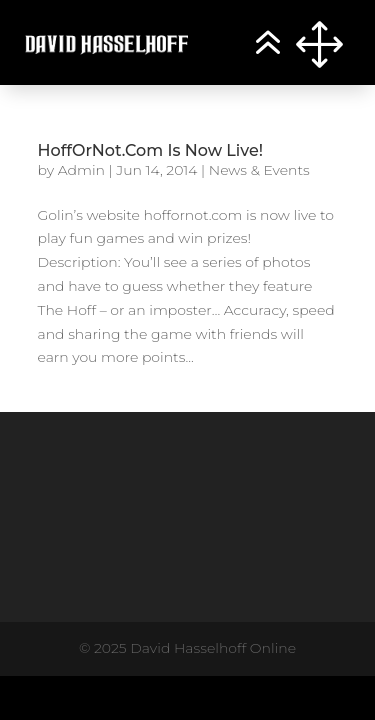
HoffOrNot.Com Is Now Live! (151, 150)
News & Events (259, 170)
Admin (81, 170)
